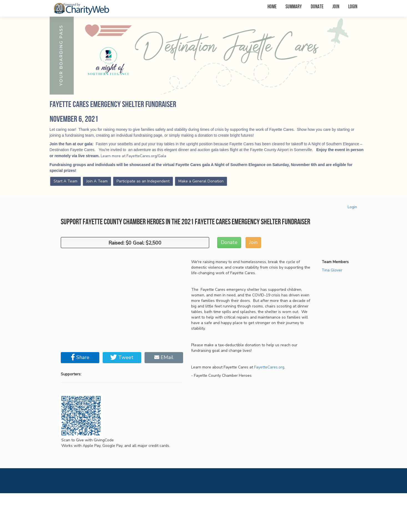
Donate (317, 7)
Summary (294, 7)
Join (336, 7)
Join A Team (97, 181)
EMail (164, 357)
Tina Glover (332, 270)
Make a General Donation (201, 181)
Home (272, 7)
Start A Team (65, 181)
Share (80, 357)
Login (353, 7)
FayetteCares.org (269, 367)
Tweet (122, 357)
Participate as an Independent (143, 181)
